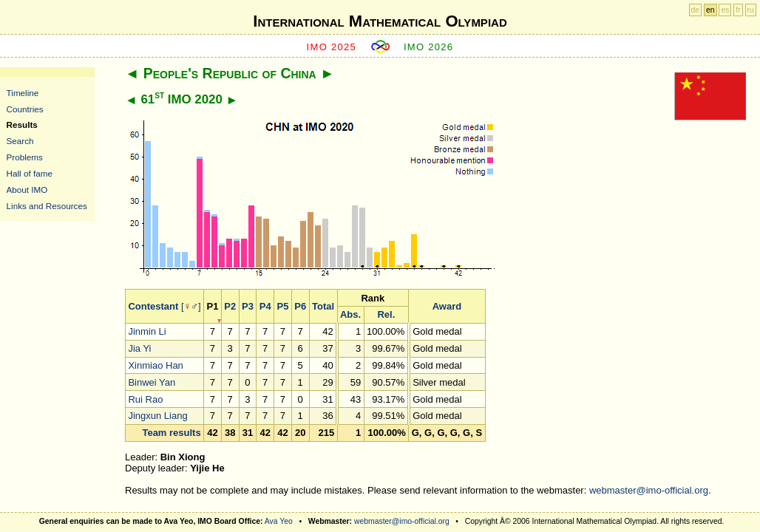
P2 (230, 306)
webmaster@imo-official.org (649, 490)
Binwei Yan (152, 382)
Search (20, 141)
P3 (248, 306)
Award (447, 306)
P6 (300, 306)
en (710, 10)
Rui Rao (145, 399)
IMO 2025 (332, 47)
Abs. (350, 314)
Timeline (23, 93)
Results (22, 125)
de (696, 10)
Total (323, 306)
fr (738, 10)
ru (751, 10)
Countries (25, 109)
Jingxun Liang (157, 416)
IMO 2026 (429, 47)
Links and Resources (47, 206)
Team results (171, 433)
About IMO (27, 190)
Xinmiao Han (155, 365)
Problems (25, 157)
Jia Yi (139, 348)
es (725, 10)
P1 (213, 306)
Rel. (386, 314)
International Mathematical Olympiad (380, 21)
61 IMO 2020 (181, 99)
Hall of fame (30, 173)
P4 (265, 306)
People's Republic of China (230, 73)
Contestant (153, 306)
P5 (283, 306)
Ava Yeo (279, 521)
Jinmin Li (147, 331)
